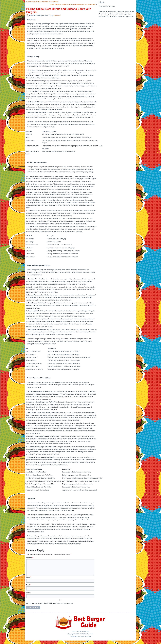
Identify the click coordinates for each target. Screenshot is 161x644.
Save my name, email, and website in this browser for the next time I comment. (50, 603)
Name (29, 577)
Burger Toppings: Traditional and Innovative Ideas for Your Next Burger (73, 4)
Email (28, 585)
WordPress (74, 642)
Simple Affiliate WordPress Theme (88, 642)
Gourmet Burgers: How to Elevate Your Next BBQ (42, 2)
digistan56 (57, 15)
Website (29, 593)
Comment (30, 558)
